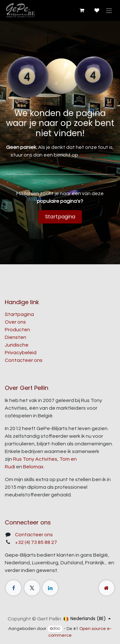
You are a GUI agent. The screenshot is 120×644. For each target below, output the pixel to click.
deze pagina (94, 155)
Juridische (17, 345)
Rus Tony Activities (35, 459)
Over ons (15, 322)
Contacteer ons (24, 360)
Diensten (16, 337)
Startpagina (60, 217)
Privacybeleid (21, 353)
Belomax (33, 467)
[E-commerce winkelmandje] (82, 11)
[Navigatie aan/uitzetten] (109, 10)
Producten (17, 330)
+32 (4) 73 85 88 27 (36, 542)
